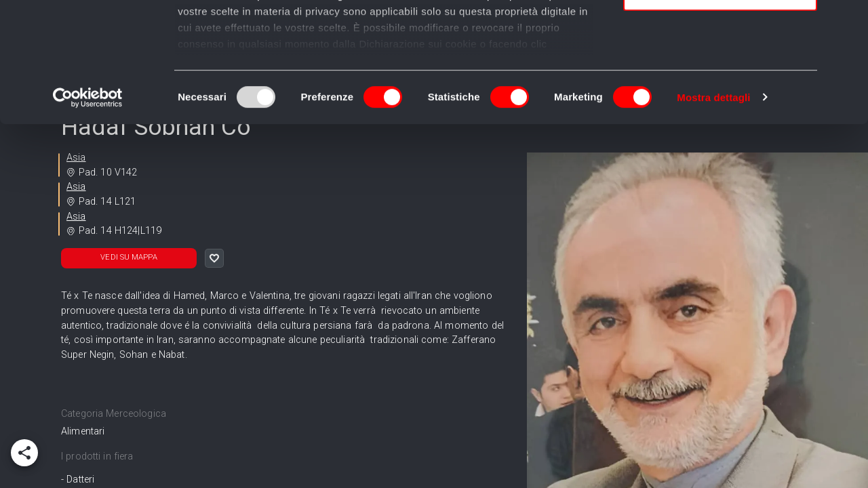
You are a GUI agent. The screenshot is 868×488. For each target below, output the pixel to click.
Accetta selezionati (720, 74)
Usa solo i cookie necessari (720, 113)
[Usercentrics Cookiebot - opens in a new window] (88, 217)
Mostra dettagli (713, 217)
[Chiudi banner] (847, 21)
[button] (129, 258)
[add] (24, 453)
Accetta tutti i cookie (721, 34)
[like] (214, 258)
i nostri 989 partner (255, 49)
